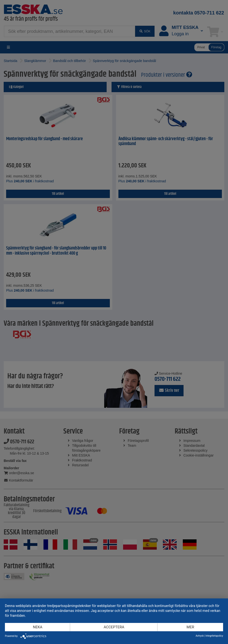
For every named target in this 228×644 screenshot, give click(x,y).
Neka (38, 627)
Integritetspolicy (214, 636)
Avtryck (200, 636)
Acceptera (114, 627)
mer (190, 627)
